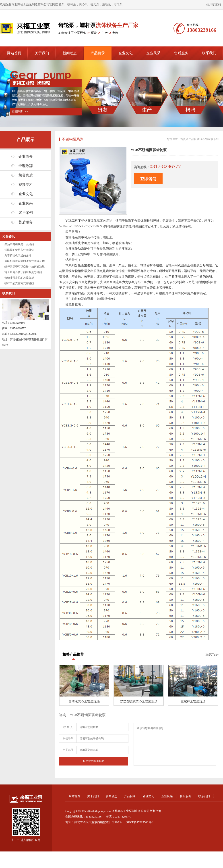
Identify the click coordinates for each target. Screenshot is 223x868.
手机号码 (68, 738)
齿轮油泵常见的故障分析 (19, 278)
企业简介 (26, 156)
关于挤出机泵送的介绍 (18, 255)
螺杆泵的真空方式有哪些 (19, 283)
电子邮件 (68, 750)
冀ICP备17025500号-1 (140, 822)
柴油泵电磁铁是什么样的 (19, 244)
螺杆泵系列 (214, 5)
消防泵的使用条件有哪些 (19, 250)
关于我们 (42, 53)
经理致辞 (26, 166)
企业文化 (126, 53)
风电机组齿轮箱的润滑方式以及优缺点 (27, 261)
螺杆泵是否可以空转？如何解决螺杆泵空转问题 (33, 267)
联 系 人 (68, 727)
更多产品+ (212, 654)
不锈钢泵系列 (73, 139)
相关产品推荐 (73, 654)
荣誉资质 (26, 175)
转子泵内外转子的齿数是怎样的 (23, 272)
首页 (183, 139)
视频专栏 (26, 185)
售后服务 (181, 53)
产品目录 (98, 53)
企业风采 (153, 53)
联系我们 (209, 53)
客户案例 (26, 213)
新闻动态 (70, 53)
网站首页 (14, 53)
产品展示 (26, 140)
